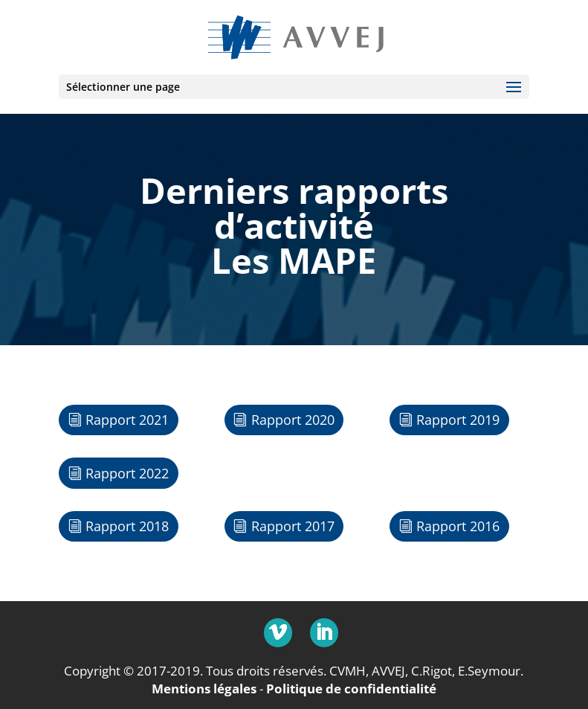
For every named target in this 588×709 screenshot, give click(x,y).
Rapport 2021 (127, 420)
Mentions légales (204, 689)
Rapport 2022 (127, 473)
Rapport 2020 (293, 420)
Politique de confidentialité (351, 689)
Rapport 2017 (293, 526)
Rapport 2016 (458, 526)
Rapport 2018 (127, 526)
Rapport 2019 (458, 420)
